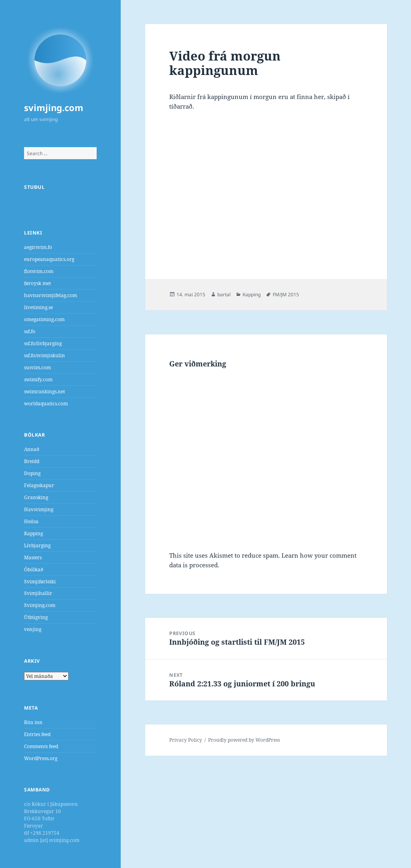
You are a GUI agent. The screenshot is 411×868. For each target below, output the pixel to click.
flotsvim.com (39, 271)
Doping (32, 473)
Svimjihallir (38, 593)
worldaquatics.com (46, 404)
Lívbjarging (37, 545)
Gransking (36, 497)
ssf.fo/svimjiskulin (45, 355)
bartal (224, 294)
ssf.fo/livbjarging (43, 343)
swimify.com (38, 379)
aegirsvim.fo (38, 247)
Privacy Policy (186, 740)
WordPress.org (41, 758)
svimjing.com (54, 107)
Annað (32, 449)
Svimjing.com (40, 605)
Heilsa (31, 521)
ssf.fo (30, 331)
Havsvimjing (39, 509)
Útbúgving (36, 617)
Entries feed (37, 734)
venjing (33, 629)
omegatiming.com (44, 319)
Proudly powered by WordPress (244, 740)
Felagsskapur (39, 485)
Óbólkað (34, 570)
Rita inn (33, 722)
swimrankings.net (45, 392)
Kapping (33, 533)
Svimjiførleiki (40, 582)
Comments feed (41, 746)
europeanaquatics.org (49, 259)
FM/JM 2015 (286, 294)
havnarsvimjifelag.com (51, 295)
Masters (33, 557)
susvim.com (37, 367)
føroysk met (37, 283)
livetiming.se (38, 307)
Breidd (32, 461)
